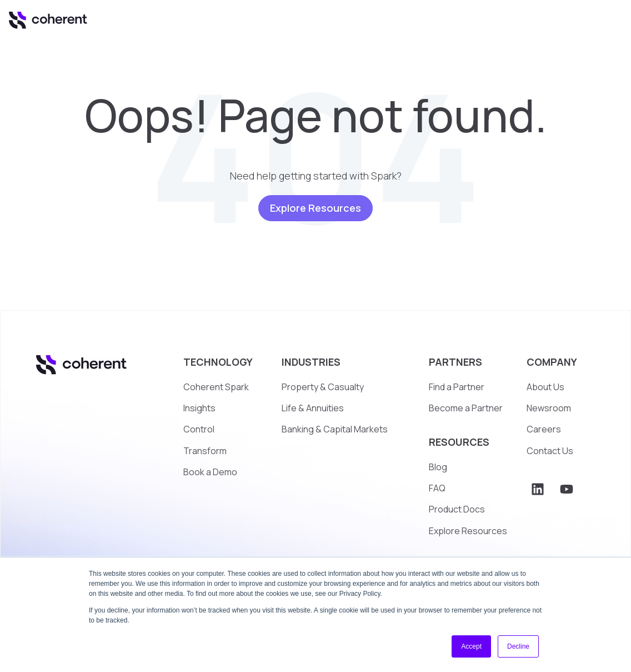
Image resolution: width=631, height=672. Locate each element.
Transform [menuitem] (205, 451)
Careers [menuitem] (544, 429)
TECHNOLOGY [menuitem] (218, 362)
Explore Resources (315, 208)
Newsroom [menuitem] (549, 408)
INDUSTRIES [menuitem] (311, 362)
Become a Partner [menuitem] (466, 408)
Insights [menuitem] (199, 408)
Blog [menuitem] (438, 467)
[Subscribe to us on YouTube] (567, 489)
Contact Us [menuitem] (550, 451)
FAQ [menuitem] (437, 488)
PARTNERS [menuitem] (455, 362)
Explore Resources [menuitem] (468, 531)
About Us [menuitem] (545, 387)
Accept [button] (471, 646)
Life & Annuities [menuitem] (313, 408)
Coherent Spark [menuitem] (216, 387)
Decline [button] (518, 646)
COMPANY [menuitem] (552, 362)
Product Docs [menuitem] (457, 509)
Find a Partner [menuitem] (457, 387)
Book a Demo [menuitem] (210, 472)
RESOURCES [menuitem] (459, 442)
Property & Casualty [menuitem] (323, 387)
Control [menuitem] (199, 429)
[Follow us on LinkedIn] (538, 489)
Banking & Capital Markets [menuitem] (335, 429)
